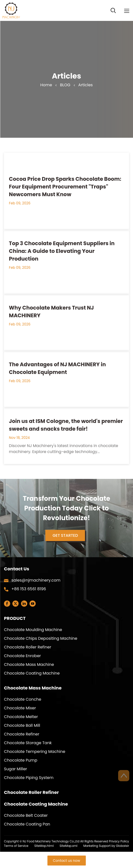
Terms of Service (16, 846)
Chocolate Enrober (22, 656)
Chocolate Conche (23, 699)
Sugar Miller (15, 769)
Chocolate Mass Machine (29, 664)
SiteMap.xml (69, 846)
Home (46, 85)
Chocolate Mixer (20, 708)
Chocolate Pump (21, 760)
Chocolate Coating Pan (27, 824)
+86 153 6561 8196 (29, 589)
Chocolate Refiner (22, 734)
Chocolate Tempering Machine (35, 752)
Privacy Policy (119, 841)
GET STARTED (66, 537)
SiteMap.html (44, 846)
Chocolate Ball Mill (22, 725)
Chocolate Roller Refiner (28, 647)
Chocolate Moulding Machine (33, 630)
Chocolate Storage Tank (28, 743)
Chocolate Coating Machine (32, 673)
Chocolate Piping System (29, 778)
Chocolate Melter (21, 717)
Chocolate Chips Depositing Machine (41, 638)
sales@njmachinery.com (36, 580)
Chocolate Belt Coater (26, 815)
